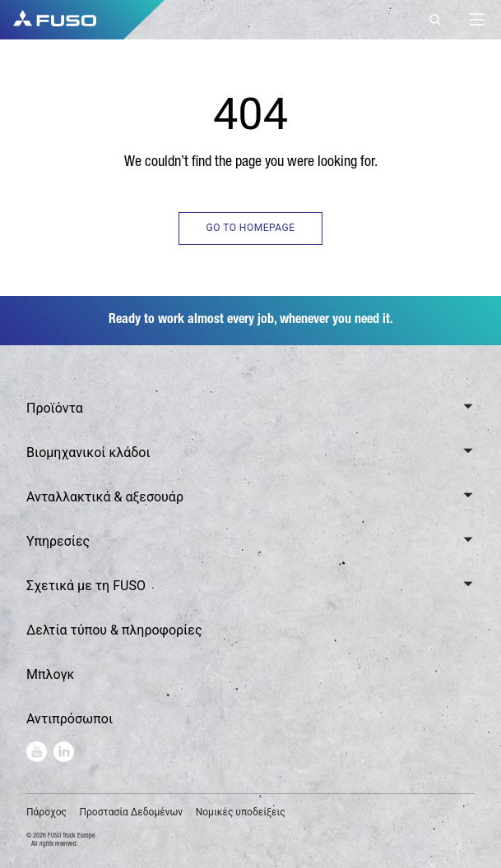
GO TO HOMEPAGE (250, 228)
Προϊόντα (55, 408)
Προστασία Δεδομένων (131, 812)
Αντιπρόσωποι (70, 719)
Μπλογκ (50, 674)
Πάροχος (46, 812)
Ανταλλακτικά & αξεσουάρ (105, 497)
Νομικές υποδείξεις (241, 812)
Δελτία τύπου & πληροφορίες (114, 630)
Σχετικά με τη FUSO (86, 586)
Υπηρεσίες (58, 541)
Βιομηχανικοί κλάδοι (88, 452)
